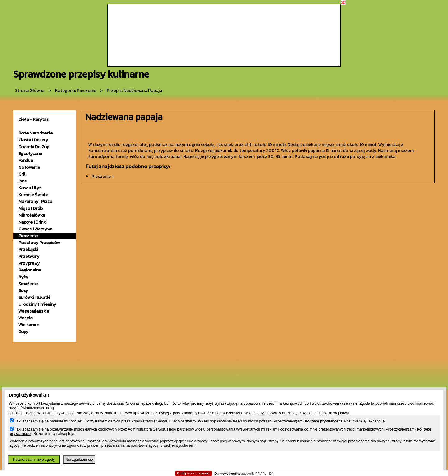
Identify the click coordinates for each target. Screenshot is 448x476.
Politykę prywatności (323, 421)
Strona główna (30, 90)
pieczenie (28, 236)
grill (22, 174)
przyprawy (29, 263)
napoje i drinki (32, 222)
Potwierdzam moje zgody (34, 460)
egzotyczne (30, 154)
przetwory (29, 256)
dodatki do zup (34, 147)
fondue (26, 160)
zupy (23, 332)
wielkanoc (28, 325)
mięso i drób (30, 208)
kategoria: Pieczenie (76, 90)
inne (23, 181)
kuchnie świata (33, 195)
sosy (23, 291)
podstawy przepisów (39, 243)
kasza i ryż (30, 188)
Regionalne (30, 270)
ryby (23, 277)
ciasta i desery (33, 140)
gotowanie (29, 167)
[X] (271, 474)
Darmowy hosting (227, 474)
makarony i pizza (35, 202)
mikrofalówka (32, 215)
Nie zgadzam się (79, 460)
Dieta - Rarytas (33, 119)
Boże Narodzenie (35, 133)
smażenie (28, 284)
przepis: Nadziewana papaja (134, 90)
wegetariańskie (34, 311)
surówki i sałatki (34, 297)
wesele (26, 318)
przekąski (28, 250)
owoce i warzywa (35, 229)
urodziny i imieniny (37, 304)
